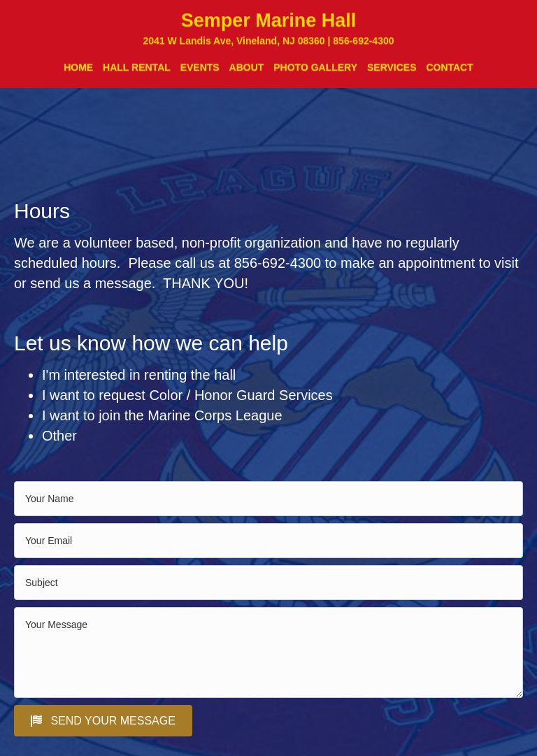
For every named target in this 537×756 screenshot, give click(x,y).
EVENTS (200, 72)
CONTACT (449, 72)
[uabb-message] (268, 652)
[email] (268, 541)
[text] (268, 499)
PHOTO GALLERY (315, 72)
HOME (78, 72)
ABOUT (247, 72)
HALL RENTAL (137, 72)
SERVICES (392, 72)
